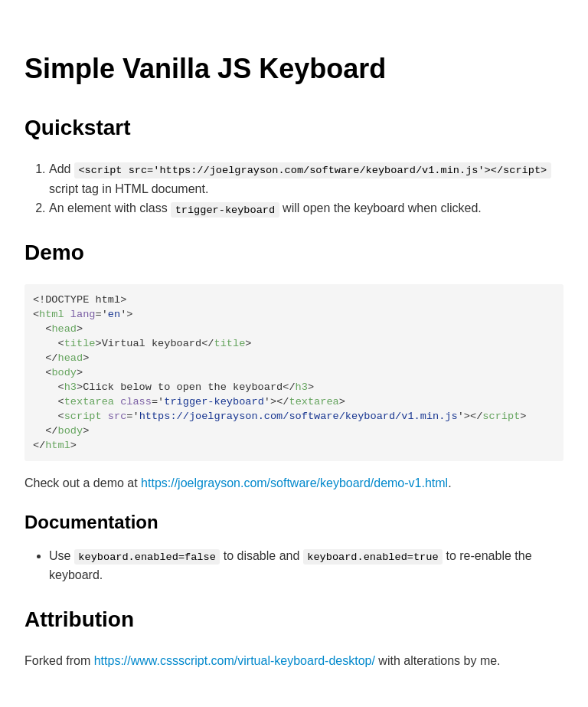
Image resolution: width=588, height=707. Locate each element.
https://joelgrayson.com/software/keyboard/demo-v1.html (294, 483)
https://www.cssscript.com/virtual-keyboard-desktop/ (235, 661)
